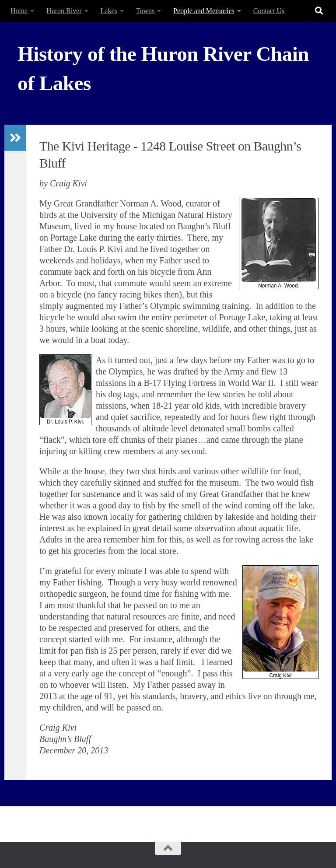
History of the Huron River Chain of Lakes (163, 68)
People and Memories (204, 11)
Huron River (64, 11)
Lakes (109, 11)
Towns (145, 11)
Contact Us (269, 11)
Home (19, 11)
